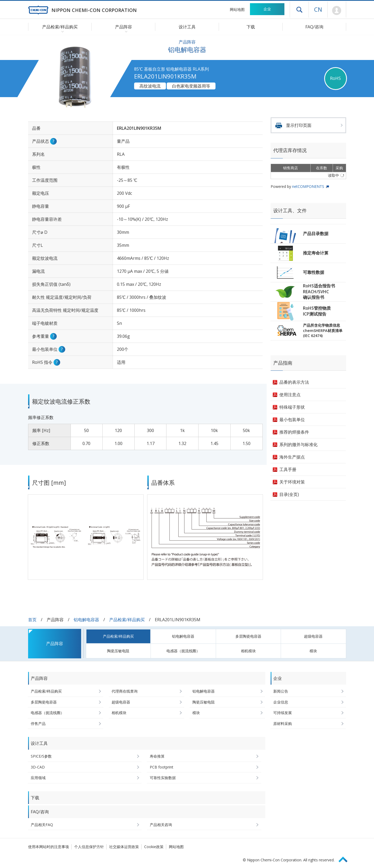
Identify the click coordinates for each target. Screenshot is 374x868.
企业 (267, 9)
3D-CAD (38, 767)
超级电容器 (313, 636)
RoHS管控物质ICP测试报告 (317, 311)
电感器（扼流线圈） (183, 651)
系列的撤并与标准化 (298, 444)
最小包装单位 (292, 420)
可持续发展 (283, 713)
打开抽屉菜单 (299, 10)
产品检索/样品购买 (127, 620)
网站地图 (237, 9)
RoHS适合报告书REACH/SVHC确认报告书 (319, 292)
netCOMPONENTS (308, 186)
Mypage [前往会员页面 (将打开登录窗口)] (337, 11)
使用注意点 (290, 395)
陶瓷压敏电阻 (118, 651)
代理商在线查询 (125, 691)
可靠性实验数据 (163, 778)
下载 (251, 27)
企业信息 (281, 702)
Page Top (345, 859)
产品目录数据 (316, 234)
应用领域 (38, 778)
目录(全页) (289, 494)
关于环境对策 (292, 482)
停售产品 (38, 724)
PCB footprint (162, 767)
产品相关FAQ (42, 825)
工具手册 (288, 469)
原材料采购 (283, 724)
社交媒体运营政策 (124, 847)
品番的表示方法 (294, 382)
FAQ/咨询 (314, 27)
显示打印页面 (299, 125)
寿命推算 (157, 756)
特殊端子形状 (292, 407)
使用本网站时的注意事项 (49, 847)
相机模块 (248, 651)
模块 (313, 651)
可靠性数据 (314, 272)
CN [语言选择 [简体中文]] (318, 9)
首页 (32, 620)
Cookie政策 (154, 847)
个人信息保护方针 (89, 847)
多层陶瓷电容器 (248, 636)
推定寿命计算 (316, 253)
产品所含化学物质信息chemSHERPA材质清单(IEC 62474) (323, 330)
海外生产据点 (292, 457)
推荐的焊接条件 (294, 432)
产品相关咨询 (161, 825)
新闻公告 (281, 691)
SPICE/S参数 (41, 756)
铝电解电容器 (86, 620)
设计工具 (187, 27)
